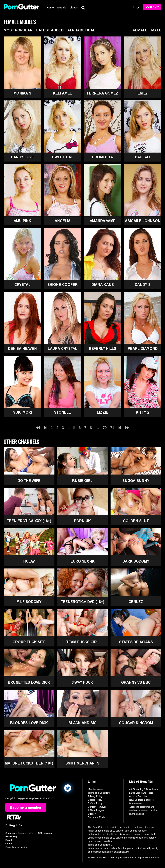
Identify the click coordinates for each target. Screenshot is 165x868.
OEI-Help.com (46, 833)
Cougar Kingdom (136, 723)
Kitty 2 (143, 412)
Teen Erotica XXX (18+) (29, 521)
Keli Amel (62, 93)
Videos (74, 8)
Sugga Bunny (136, 481)
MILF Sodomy (29, 602)
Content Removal (97, 807)
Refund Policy (95, 803)
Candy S (143, 285)
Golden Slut (136, 521)
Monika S (22, 93)
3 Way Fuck (82, 682)
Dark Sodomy (136, 561)
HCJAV (29, 561)
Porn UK (82, 521)
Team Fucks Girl (82, 642)
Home (50, 8)
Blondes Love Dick (29, 723)
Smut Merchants (82, 763)
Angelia (63, 221)
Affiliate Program (97, 810)
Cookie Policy (95, 800)
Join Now (152, 7)
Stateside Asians (136, 642)
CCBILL (10, 843)
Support (92, 814)
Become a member (26, 807)
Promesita (103, 157)
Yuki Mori (22, 412)
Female (140, 30)
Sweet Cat (63, 157)
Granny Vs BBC (136, 682)
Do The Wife (29, 481)
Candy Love (22, 157)
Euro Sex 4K (82, 561)
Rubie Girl (82, 481)
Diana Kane (103, 285)
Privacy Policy (95, 796)
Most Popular (18, 30)
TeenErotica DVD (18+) (82, 602)
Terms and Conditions (99, 793)
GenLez (136, 602)
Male (156, 30)
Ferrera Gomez (103, 93)
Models (62, 8)
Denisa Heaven (22, 349)
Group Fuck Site (29, 642)
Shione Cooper (63, 285)
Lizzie (103, 412)
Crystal (22, 285)
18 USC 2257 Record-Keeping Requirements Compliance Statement (123, 857)
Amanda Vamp (103, 221)
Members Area (96, 789)
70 (105, 428)
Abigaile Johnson (143, 221)
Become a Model (97, 817)
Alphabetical (81, 30)
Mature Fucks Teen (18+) (29, 763)
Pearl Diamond (143, 349)
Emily (143, 93)
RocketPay (11, 836)
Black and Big (82, 723)
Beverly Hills (103, 349)
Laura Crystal (63, 349)
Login (137, 7)
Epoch (9, 840)
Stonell (62, 412)
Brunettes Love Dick (29, 682)
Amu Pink (22, 221)
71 (112, 428)
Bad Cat (143, 157)
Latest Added (50, 30)
